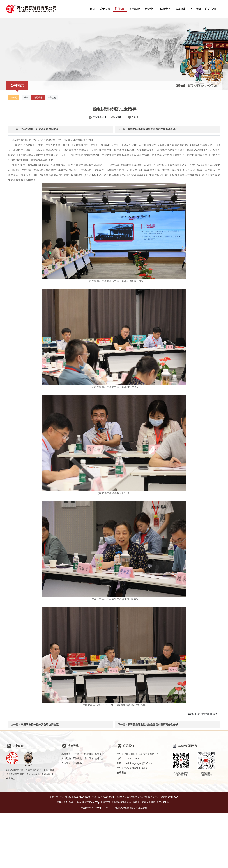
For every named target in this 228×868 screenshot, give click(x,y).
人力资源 (195, 9)
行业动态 (52, 98)
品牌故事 (180, 9)
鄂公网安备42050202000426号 (75, 797)
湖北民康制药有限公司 (127, 808)
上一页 (13, 98)
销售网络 (135, 9)
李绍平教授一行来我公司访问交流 (40, 129)
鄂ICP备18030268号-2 (103, 797)
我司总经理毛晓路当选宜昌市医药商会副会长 (153, 129)
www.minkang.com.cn (135, 768)
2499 (135, 117)
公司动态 (213, 85)
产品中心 (150, 9)
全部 (26, 98)
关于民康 (105, 9)
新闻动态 (120, 9)
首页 (93, 9)
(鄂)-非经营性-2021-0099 (167, 797)
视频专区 (165, 9)
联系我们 (211, 9)
